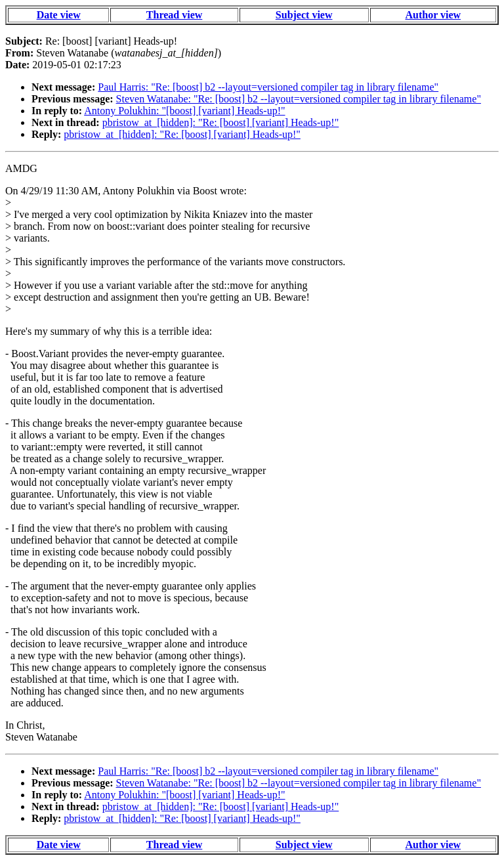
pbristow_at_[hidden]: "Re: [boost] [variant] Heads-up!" (221, 122)
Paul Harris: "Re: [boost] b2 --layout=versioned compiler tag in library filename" (268, 87)
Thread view (174, 15)
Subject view (304, 15)
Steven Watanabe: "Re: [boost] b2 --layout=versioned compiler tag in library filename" (299, 99)
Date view (59, 15)
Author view (433, 15)
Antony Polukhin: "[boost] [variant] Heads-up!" (184, 111)
